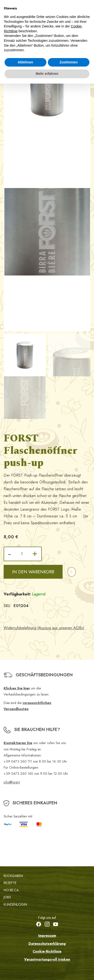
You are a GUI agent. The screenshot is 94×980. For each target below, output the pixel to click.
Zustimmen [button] (69, 62)
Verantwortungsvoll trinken (47, 959)
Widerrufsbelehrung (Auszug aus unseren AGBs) (44, 628)
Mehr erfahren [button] (47, 74)
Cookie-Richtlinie (47, 951)
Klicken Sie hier (17, 688)
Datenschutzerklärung (47, 944)
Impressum (47, 936)
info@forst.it (12, 782)
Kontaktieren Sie (18, 743)
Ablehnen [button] (25, 62)
